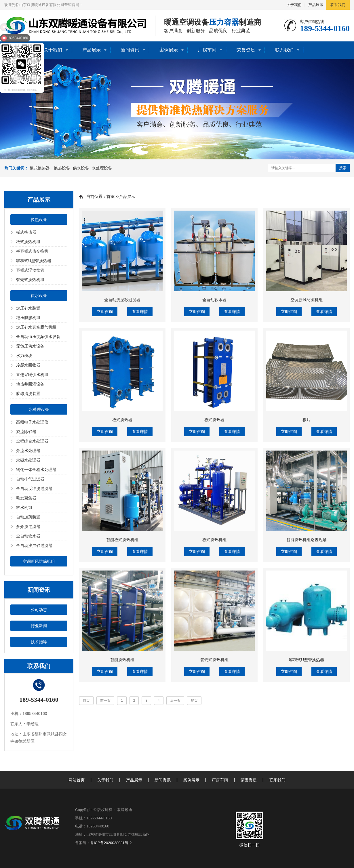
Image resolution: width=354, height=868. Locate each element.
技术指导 (39, 642)
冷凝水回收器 (28, 365)
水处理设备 (102, 168)
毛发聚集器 (26, 498)
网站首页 (77, 780)
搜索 (343, 168)
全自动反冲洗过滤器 (34, 489)
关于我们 (294, 5)
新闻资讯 (130, 50)
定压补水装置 (28, 308)
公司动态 (39, 610)
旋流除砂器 (26, 432)
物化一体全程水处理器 (36, 470)
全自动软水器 (28, 536)
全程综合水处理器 (32, 441)
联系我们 (338, 5)
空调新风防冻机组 (39, 561)
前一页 (105, 701)
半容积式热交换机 (32, 251)
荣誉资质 (246, 50)
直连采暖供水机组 (32, 375)
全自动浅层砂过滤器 (34, 545)
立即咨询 (105, 312)
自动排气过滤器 (30, 479)
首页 (111, 197)
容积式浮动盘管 (30, 270)
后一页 (175, 701)
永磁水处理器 (28, 460)
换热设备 (62, 168)
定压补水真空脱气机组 (36, 327)
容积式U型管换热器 (34, 261)
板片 (307, 420)
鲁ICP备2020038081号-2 (111, 843)
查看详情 (140, 312)
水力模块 (24, 356)
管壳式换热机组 (30, 280)
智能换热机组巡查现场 (307, 540)
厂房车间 (207, 50)
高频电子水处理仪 (32, 422)
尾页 (194, 701)
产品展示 (316, 5)
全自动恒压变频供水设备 (38, 337)
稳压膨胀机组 (28, 318)
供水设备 (81, 168)
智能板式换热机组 (122, 540)
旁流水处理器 (28, 451)
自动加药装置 (28, 517)
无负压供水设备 (30, 346)
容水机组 (24, 508)
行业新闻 (39, 626)
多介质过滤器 (28, 526)
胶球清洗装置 (28, 394)
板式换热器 (40, 168)
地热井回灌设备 (30, 384)
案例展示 (169, 50)
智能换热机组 (122, 660)
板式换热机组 (28, 242)
